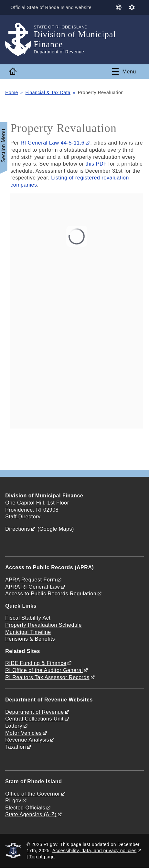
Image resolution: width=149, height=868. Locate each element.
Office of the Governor (32, 794)
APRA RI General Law (32, 587)
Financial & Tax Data (48, 92)
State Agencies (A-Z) (31, 814)
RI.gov (13, 801)
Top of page (42, 857)
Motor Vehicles (23, 733)
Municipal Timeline (28, 632)
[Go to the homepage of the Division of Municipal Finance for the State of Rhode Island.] (19, 40)
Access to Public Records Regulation (51, 594)
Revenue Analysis (27, 740)
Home (12, 92)
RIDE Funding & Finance (36, 663)
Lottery (14, 726)
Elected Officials (25, 808)
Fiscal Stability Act (28, 618)
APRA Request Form (31, 580)
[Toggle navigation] (124, 71)
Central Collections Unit (34, 719)
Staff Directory (23, 517)
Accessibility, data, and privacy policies (94, 851)
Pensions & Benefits (30, 639)
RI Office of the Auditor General (44, 670)
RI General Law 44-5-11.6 (53, 143)
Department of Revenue (35, 712)
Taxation (16, 747)
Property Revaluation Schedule (43, 625)
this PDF (96, 164)
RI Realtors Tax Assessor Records (47, 677)
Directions (18, 529)
